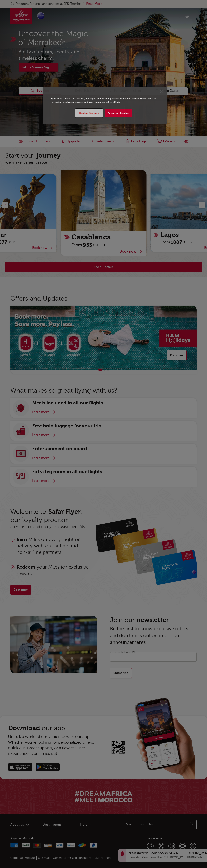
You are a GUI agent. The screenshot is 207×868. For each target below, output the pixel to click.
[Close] (161, 92)
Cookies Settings (89, 113)
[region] (105, 105)
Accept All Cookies (119, 113)
